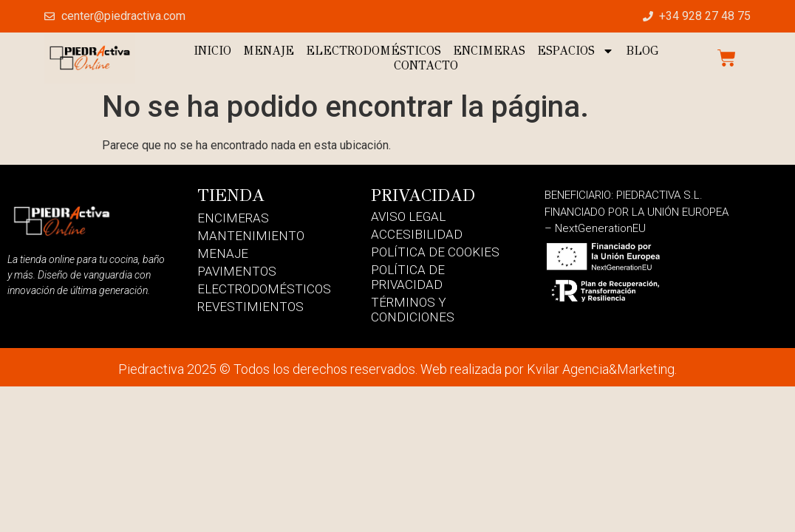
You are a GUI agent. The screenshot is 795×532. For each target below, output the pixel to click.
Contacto (426, 65)
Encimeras (489, 51)
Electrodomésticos (373, 51)
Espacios (576, 51)
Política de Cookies (435, 252)
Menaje (269, 51)
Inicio (212, 51)
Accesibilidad (417, 234)
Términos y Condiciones (413, 310)
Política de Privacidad (408, 277)
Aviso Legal (408, 216)
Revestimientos (250, 307)
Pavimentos (237, 271)
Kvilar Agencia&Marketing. (602, 369)
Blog (642, 51)
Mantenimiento (251, 236)
